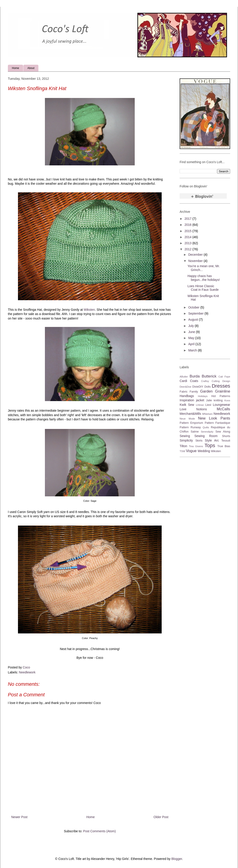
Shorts (226, 436)
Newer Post (19, 817)
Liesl (208, 405)
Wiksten (89, 310)
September (196, 313)
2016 (188, 225)
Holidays (203, 396)
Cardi (183, 381)
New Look (208, 418)
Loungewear (221, 405)
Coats (194, 381)
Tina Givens (196, 446)
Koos (227, 400)
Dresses (221, 386)
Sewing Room (206, 436)
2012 (188, 249)
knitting (218, 400)
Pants (225, 418)
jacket (200, 400)
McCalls (223, 409)
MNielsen (207, 414)
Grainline (223, 391)
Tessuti (226, 441)
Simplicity (186, 440)
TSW (182, 451)
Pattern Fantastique (217, 423)
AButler (184, 377)
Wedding (204, 451)
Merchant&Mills (190, 414)
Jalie (209, 400)
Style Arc (212, 440)
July (191, 326)
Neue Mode (187, 419)
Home (15, 68)
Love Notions (193, 409)
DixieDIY (198, 387)
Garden (206, 391)
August (193, 320)
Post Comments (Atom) (99, 831)
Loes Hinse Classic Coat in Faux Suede (203, 288)
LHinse (200, 405)
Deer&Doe (185, 387)
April (192, 344)
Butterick (209, 376)
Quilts (206, 427)
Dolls (207, 387)
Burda (195, 376)
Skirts (199, 441)
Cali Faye (224, 377)
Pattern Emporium (191, 423)
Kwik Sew (187, 405)
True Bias (224, 446)
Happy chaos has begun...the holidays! (204, 278)
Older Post (161, 817)
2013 (188, 243)
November (196, 261)
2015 (188, 231)
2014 (188, 237)
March (193, 350)
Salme (195, 432)
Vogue (191, 451)
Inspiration (187, 400)
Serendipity (207, 432)
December (196, 255)
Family (194, 392)
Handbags (187, 396)
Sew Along (223, 432)
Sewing (185, 436)
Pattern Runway (190, 427)
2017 (188, 219)
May (192, 338)
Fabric (184, 392)
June (192, 332)
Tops (210, 445)
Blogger (177, 859)
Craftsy (205, 381)
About (31, 68)
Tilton (183, 446)
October (194, 307)
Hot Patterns (221, 396)
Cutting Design (221, 381)
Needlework (27, 672)
